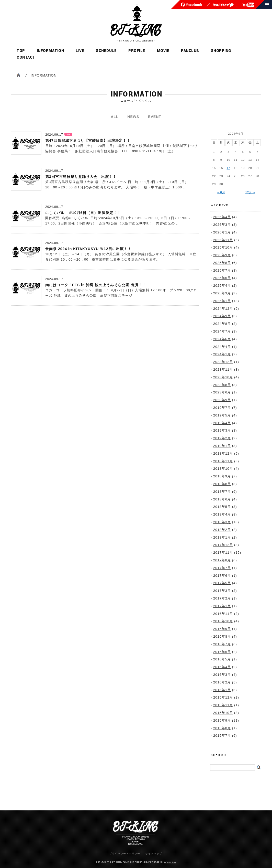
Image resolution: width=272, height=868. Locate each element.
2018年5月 (222, 507)
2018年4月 (222, 514)
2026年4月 (222, 217)
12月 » (250, 192)
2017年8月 (222, 560)
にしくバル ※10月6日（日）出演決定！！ (83, 213)
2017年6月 (222, 576)
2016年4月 (222, 667)
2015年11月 (223, 705)
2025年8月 (222, 263)
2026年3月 (222, 225)
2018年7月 (222, 492)
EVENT (155, 117)
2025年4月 (222, 286)
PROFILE (137, 51)
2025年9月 (222, 255)
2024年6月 (222, 339)
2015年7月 (222, 736)
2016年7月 (222, 644)
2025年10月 (223, 247)
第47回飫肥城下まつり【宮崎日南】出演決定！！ (88, 141)
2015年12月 (223, 697)
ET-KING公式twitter (224, 5)
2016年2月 (222, 682)
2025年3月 (222, 293)
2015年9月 (222, 720)
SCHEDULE (106, 51)
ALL (115, 117)
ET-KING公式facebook (192, 5)
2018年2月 (222, 530)
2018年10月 (223, 469)
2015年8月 (222, 728)
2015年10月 (223, 713)
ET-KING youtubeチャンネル (248, 5)
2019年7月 (222, 408)
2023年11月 (223, 369)
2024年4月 (222, 347)
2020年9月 (222, 400)
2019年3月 (222, 430)
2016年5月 (222, 659)
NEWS (133, 117)
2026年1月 (222, 232)
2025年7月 (222, 270)
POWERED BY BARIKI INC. (170, 862)
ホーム (18, 75)
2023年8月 (222, 385)
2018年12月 (223, 453)
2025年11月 (223, 240)
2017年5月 (222, 583)
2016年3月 (222, 675)
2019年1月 (222, 446)
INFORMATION (50, 51)
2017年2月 (222, 598)
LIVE (80, 51)
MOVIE (163, 51)
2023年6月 (222, 392)
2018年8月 (222, 484)
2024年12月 (223, 309)
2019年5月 (222, 415)
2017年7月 (222, 568)
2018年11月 (223, 461)
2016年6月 (222, 652)
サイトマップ (267, 4)
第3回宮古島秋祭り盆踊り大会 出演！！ (81, 177)
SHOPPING (221, 51)
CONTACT (26, 57)
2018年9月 (222, 476)
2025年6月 (222, 278)
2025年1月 (222, 301)
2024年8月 (222, 324)
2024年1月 (222, 354)
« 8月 (221, 192)
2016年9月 (222, 629)
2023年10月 (223, 377)
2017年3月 (222, 591)
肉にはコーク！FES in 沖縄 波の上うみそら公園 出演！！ (96, 285)
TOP (21, 51)
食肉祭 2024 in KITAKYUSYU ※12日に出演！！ (88, 249)
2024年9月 (222, 316)
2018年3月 (222, 522)
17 (229, 168)
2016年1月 (222, 690)
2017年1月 (222, 606)
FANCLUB (190, 51)
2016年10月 (223, 621)
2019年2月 (222, 438)
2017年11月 (223, 553)
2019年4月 (222, 423)
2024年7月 (222, 331)
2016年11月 (223, 614)
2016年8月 (222, 636)
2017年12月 (223, 545)
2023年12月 (223, 362)
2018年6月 (222, 499)
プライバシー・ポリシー (125, 854)
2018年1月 (222, 537)
